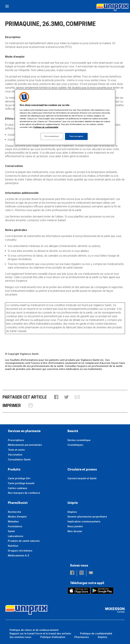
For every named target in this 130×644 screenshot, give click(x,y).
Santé (11, 531)
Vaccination (15, 455)
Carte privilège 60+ (19, 478)
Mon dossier (75, 531)
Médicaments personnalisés (25, 445)
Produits (14, 470)
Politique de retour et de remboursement (34, 630)
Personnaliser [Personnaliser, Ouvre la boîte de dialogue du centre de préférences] (52, 136)
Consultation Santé (19, 460)
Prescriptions (16, 440)
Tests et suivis (16, 450)
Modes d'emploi (17, 517)
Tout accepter (76, 136)
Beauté (73, 431)
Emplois (72, 512)
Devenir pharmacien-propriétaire (87, 517)
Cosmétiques (75, 445)
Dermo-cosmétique (79, 440)
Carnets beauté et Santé (82, 478)
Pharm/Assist (18, 503)
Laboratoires (16, 536)
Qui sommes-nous (20, 637)
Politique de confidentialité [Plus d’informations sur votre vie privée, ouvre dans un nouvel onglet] (46, 127)
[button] (56, 397)
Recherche (15, 512)
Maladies (13, 522)
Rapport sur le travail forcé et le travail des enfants (40, 634)
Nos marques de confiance (24, 493)
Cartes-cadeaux (18, 488)
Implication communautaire (84, 522)
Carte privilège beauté (21, 483)
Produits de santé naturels (24, 541)
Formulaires (15, 526)
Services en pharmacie (24, 431)
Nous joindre (75, 526)
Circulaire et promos (82, 470)
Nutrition (13, 546)
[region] (65, 117)
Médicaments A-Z (19, 556)
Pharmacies (82, 637)
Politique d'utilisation (53, 637)
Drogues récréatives (20, 551)
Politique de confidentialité (96, 634)
